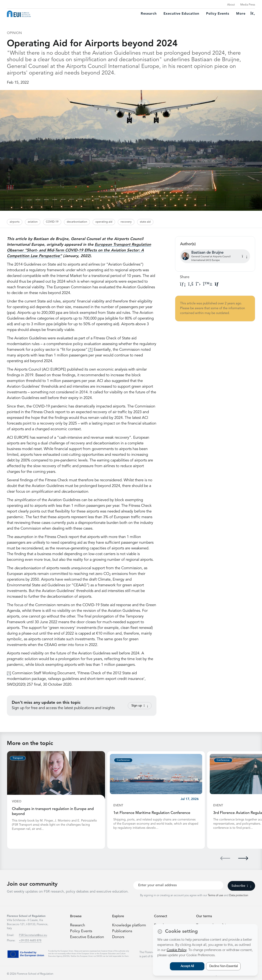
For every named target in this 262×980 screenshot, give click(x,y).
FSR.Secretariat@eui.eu (33, 935)
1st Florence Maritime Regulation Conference (152, 813)
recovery (126, 222)
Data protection (239, 895)
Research (149, 14)
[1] (91, 350)
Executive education (181, 14)
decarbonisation (77, 222)
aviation (33, 222)
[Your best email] (178, 885)
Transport (18, 758)
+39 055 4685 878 (30, 940)
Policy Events (218, 14)
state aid (145, 222)
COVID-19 (52, 222)
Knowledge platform (129, 925)
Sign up (140, 706)
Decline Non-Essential (223, 966)
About (231, 5)
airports (15, 222)
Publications (122, 931)
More (241, 14)
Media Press (248, 5)
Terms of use (216, 895)
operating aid (104, 222)
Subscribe (241, 886)
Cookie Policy (177, 950)
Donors (118, 936)
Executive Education (87, 936)
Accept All (187, 966)
